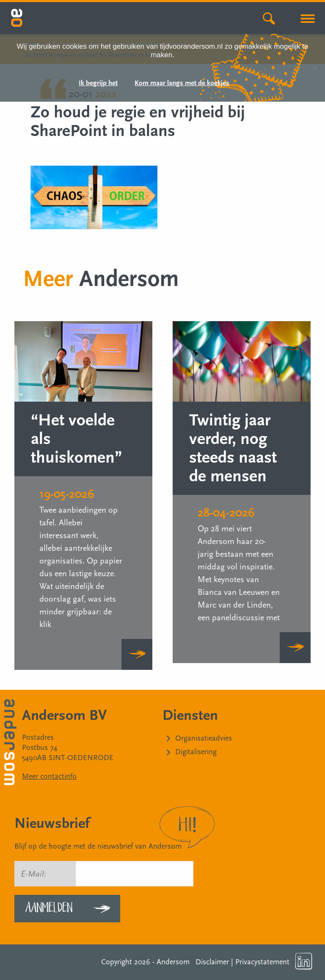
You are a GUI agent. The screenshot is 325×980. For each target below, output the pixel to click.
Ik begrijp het (98, 83)
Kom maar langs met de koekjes (182, 83)
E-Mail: (33, 874)
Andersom (173, 962)
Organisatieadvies (204, 738)
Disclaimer (212, 962)
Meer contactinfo (49, 776)
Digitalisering (196, 752)
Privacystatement (262, 962)
